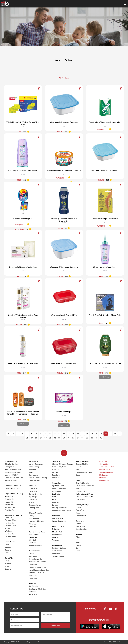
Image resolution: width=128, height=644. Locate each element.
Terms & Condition (107, 467)
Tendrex (8, 547)
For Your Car (10, 523)
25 (119, 434)
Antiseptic (32, 470)
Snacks (78, 467)
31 (50, 438)
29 (41, 438)
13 (64, 434)
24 (115, 434)
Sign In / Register (106, 472)
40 (92, 438)
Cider (78, 551)
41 (96, 438)
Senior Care (9, 505)
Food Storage (34, 518)
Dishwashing (33, 475)
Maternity (56, 537)
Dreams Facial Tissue (13, 488)
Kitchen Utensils (35, 513)
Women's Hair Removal (37, 567)
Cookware (32, 527)
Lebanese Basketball (13, 486)
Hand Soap (33, 556)
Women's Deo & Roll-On (38, 562)
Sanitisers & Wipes (59, 548)
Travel (7, 528)
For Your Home (10, 537)
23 (110, 434)
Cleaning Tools (34, 508)
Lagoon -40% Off (11, 475)
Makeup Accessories (60, 508)
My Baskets (104, 475)
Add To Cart (105, 377)
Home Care (33, 486)
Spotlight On (10, 467)
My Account (104, 480)
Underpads (56, 554)
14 (69, 434)
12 (59, 434)
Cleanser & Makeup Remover (63, 464)
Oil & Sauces (80, 499)
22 (106, 434)
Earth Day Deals (11, 480)
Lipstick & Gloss (58, 486)
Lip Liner (55, 505)
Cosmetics (56, 483)
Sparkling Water (82, 529)
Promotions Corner (13, 461)
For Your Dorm (10, 534)
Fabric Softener (34, 480)
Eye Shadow (57, 494)
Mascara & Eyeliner (59, 488)
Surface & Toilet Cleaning (38, 478)
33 (59, 438)
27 (32, 438)
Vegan (78, 513)
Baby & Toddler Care (37, 532)
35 (69, 438)
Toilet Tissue (10, 558)
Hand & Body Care (59, 467)
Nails (54, 497)
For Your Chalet (11, 526)
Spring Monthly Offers (13, 472)
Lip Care (55, 472)
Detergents (33, 461)
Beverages (80, 521)
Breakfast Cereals (82, 483)
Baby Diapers (34, 535)
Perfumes (56, 516)
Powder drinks (81, 526)
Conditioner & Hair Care (37, 589)
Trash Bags (33, 491)
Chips (78, 475)
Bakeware (32, 524)
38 (82, 438)
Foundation (56, 491)
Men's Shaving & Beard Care (39, 570)
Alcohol (79, 534)
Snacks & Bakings (83, 461)
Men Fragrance (58, 518)
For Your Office (10, 520)
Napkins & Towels (35, 494)
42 (101, 438)
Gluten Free (80, 510)
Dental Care (33, 575)
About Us (103, 461)
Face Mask (56, 478)
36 (73, 438)
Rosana (8, 553)
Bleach (31, 472)
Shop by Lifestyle (83, 505)
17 (82, 434)
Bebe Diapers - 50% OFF (14, 478)
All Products (64, 78)
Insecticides (33, 499)
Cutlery (31, 516)
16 (78, 434)
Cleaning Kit (9, 499)
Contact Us (104, 464)
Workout (8, 531)
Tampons (56, 540)
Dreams (8, 550)
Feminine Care (10, 510)
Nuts (77, 470)
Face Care (56, 475)
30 (45, 438)
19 (92, 434)
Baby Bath (32, 540)
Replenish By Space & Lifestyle (14, 516)
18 (87, 434)
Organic (79, 507)
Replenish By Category (14, 494)
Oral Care (32, 543)
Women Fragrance (59, 521)
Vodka (78, 543)
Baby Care (9, 496)
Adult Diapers (57, 551)
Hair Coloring (33, 586)
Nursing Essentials (35, 546)
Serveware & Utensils (36, 521)
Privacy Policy (105, 470)
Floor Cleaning (34, 467)
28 (36, 438)
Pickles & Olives (81, 491)
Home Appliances (35, 505)
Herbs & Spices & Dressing (85, 494)
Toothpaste (33, 578)
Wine (78, 537)
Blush (54, 499)
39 (87, 438)
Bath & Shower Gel (35, 559)
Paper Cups (33, 497)
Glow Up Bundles (11, 464)
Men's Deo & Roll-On (36, 573)
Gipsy (7, 545)
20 (96, 434)
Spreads (79, 488)
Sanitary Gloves (58, 556)
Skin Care (56, 461)
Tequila (78, 545)
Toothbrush (33, 564)
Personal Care (10, 507)
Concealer (56, 502)
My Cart (102, 478)
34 (64, 438)
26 (27, 438)
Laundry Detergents (36, 464)
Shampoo (32, 592)
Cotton (31, 554)
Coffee (78, 524)
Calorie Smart (81, 516)
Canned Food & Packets (84, 497)
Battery (31, 502)
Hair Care (32, 583)
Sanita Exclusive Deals (13, 470)
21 (101, 434)
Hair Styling (33, 594)
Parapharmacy (58, 545)
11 (55, 434)
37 (78, 438)
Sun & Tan (56, 470)
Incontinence (57, 535)
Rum (77, 548)
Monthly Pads (57, 532)
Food (78, 480)
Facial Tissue (10, 542)
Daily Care (56, 529)
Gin (77, 540)
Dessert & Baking (82, 464)
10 (50, 434)
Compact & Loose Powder (62, 510)
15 (73, 434)
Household (9, 502)
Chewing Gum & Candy (84, 472)
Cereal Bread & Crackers (85, 486)
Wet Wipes (33, 537)
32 (55, 438)
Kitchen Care (33, 488)
